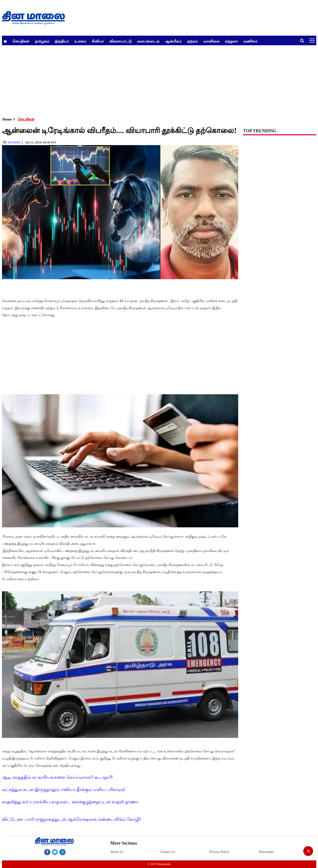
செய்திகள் (21, 41)
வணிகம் (250, 41)
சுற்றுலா (231, 41)
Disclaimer (266, 852)
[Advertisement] (149, 80)
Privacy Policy (219, 852)
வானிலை (211, 41)
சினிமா (98, 41)
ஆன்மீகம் (173, 41)
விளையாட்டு (120, 41)
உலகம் (80, 41)
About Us (117, 852)
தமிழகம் (42, 41)
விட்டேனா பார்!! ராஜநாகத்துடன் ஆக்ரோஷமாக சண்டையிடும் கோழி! (71, 819)
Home (7, 119)
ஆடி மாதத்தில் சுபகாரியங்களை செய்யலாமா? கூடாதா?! (57, 777)
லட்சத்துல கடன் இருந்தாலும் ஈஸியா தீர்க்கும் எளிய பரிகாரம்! (63, 789)
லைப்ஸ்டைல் (148, 41)
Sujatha (14, 142)
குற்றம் (192, 41)
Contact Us (168, 852)
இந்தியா (62, 41)
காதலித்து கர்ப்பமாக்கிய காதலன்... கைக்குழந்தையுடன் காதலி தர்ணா (70, 802)
